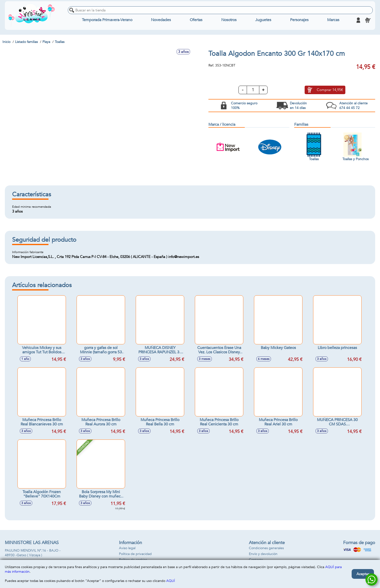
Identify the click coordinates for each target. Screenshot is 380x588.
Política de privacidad (135, 554)
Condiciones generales (266, 548)
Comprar (330, 90)
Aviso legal (127, 548)
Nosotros (229, 20)
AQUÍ (171, 581)
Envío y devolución (263, 554)
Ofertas (196, 20)
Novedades (161, 20)
